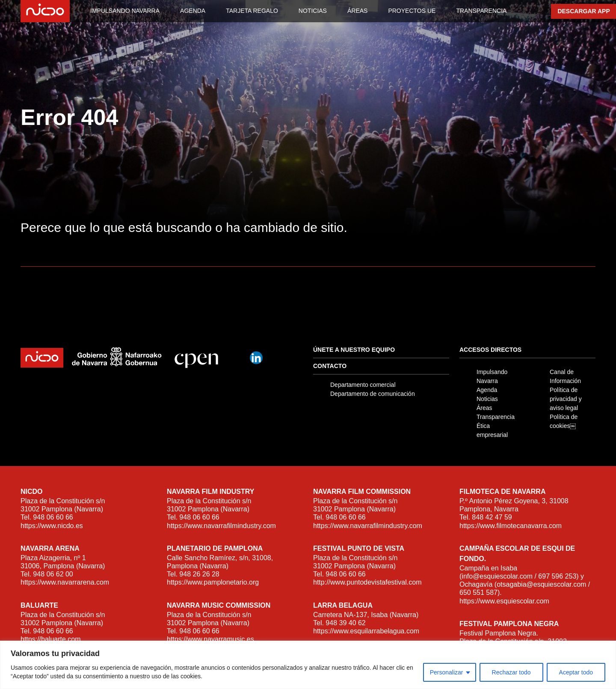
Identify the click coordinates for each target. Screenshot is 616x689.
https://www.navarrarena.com (65, 582)
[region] (308, 665)
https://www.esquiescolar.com (504, 601)
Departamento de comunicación (373, 394)
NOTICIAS (313, 11)
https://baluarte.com (51, 639)
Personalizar (447, 672)
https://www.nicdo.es (52, 526)
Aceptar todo (576, 672)
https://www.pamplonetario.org (213, 582)
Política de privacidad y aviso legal (566, 399)
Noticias (487, 399)
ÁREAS (357, 11)
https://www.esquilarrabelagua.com (366, 631)
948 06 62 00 (53, 574)
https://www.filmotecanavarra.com (511, 526)
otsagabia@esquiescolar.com (541, 584)
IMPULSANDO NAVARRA (125, 11)
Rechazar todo (511, 672)
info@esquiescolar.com (497, 576)
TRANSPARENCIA (481, 11)
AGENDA (193, 11)
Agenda (487, 390)
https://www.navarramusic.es (210, 639)
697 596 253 (557, 576)
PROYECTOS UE (412, 11)
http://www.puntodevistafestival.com (367, 582)
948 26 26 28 (199, 574)
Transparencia (496, 417)
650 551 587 (478, 592)
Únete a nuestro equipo (354, 350)
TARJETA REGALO (252, 11)
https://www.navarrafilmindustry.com (221, 526)
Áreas (484, 408)
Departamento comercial (363, 385)
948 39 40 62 (345, 623)
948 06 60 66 (53, 517)
